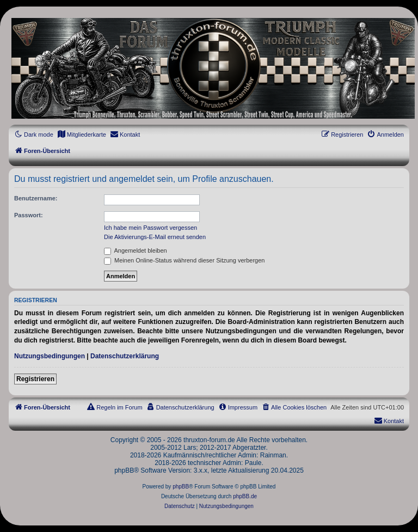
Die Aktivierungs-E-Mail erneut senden (155, 237)
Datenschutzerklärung (125, 356)
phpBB (181, 487)
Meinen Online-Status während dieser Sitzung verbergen (184, 260)
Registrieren (35, 379)
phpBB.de (245, 496)
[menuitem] (82, 134)
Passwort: (29, 215)
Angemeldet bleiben (136, 250)
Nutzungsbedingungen (50, 356)
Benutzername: (36, 198)
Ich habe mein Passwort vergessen (150, 228)
